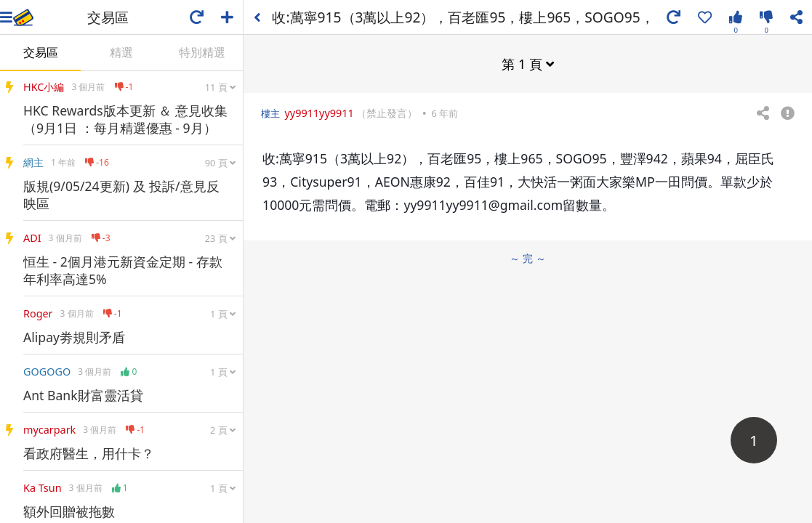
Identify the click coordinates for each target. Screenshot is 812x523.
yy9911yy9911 (319, 113)
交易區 (41, 52)
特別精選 (202, 52)
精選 (121, 52)
